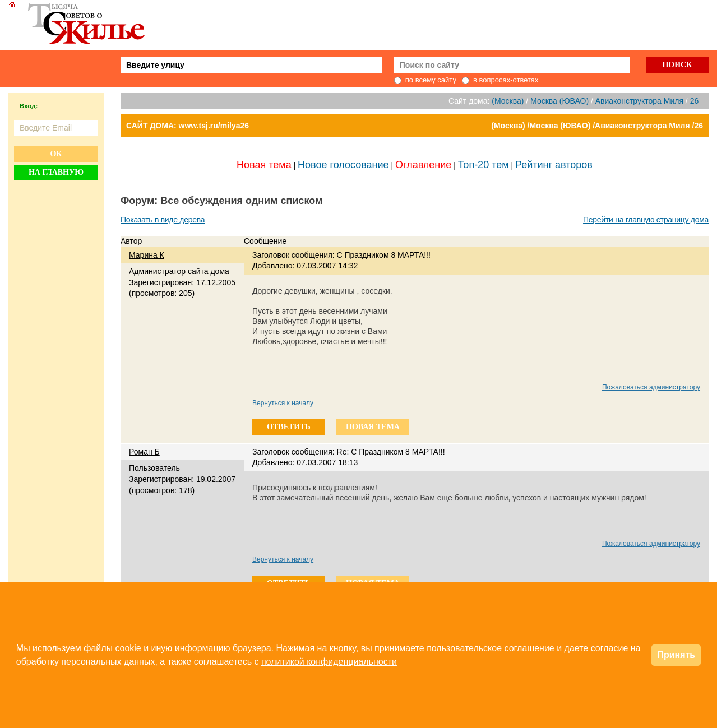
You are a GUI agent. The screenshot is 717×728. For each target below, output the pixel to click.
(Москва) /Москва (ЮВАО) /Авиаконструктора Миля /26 (597, 126)
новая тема (373, 427)
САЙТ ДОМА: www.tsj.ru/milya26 (188, 126)
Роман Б (144, 452)
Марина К (147, 255)
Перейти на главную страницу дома (646, 220)
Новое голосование (343, 165)
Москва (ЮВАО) (559, 101)
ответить (289, 427)
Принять (676, 655)
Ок (56, 154)
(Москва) (508, 101)
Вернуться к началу (283, 403)
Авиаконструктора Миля (639, 101)
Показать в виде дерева (163, 220)
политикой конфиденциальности (329, 662)
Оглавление (423, 165)
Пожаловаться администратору (651, 387)
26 (695, 101)
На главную (56, 172)
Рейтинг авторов (554, 165)
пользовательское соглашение (491, 648)
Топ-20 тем (484, 165)
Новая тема (264, 165)
